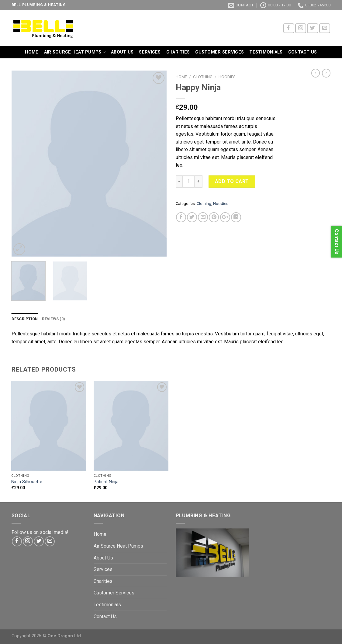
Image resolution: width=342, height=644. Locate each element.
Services (150, 52)
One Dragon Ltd (64, 636)
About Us (122, 52)
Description (25, 319)
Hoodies (227, 77)
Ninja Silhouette (27, 482)
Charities (178, 52)
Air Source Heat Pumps (75, 52)
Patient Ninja (106, 482)
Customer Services (219, 52)
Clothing (203, 77)
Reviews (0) (54, 319)
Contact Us (303, 52)
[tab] (25, 319)
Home (32, 52)
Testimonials (266, 52)
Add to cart (232, 181)
